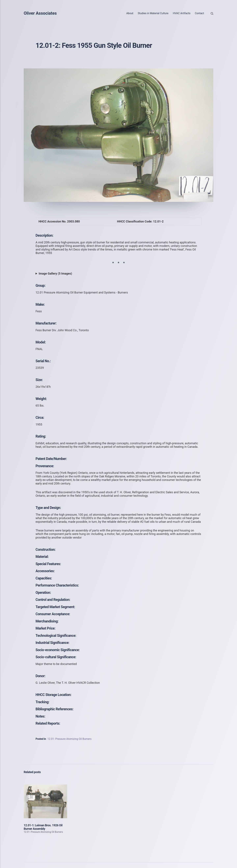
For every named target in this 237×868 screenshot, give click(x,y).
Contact (199, 13)
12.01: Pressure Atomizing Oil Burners (69, 739)
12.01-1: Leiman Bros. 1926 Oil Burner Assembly (43, 827)
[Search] (212, 13)
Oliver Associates (40, 13)
